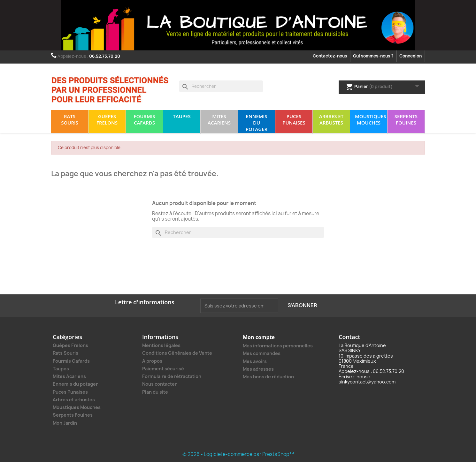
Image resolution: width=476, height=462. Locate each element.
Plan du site (155, 392)
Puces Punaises (294, 119)
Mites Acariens (219, 119)
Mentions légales (161, 345)
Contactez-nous (330, 56)
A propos (152, 361)
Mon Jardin (65, 423)
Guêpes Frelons (107, 119)
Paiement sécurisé (163, 369)
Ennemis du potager (257, 123)
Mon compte (259, 337)
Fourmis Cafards (144, 119)
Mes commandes (262, 353)
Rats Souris (70, 119)
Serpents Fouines (406, 119)
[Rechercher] (221, 86)
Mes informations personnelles (278, 346)
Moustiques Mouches (371, 119)
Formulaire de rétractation (172, 376)
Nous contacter (159, 384)
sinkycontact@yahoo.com (367, 382)
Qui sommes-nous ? (373, 56)
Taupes (182, 116)
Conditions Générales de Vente (177, 353)
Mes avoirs (255, 361)
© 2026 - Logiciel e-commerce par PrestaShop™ (238, 454)
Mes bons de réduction (268, 377)
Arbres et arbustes (331, 119)
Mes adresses (258, 369)
